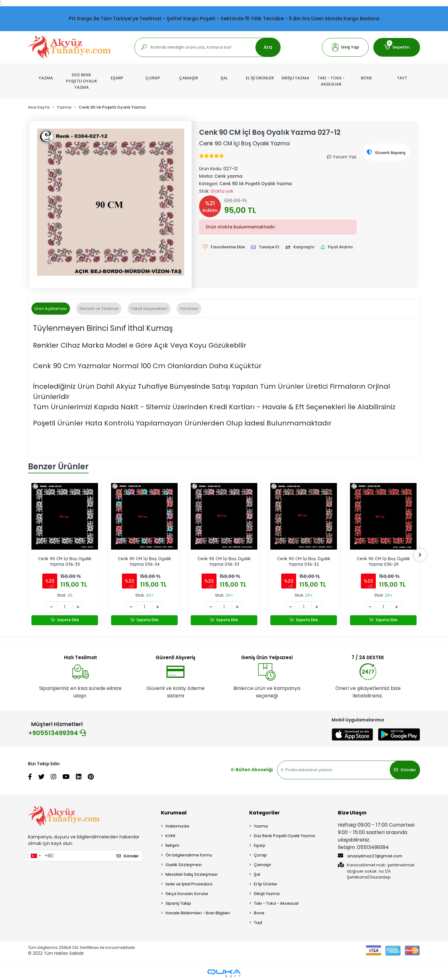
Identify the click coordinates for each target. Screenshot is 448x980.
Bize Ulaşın (352, 813)
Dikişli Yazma (267, 894)
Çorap (260, 855)
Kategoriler (264, 813)
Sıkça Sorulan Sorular (187, 894)
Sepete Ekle (65, 620)
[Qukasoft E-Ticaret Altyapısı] (224, 973)
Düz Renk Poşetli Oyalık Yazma (284, 836)
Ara (268, 47)
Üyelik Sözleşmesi (184, 865)
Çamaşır (263, 865)
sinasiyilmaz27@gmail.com (370, 856)
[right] (420, 555)
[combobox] (35, 856)
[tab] (51, 309)
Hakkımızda (177, 826)
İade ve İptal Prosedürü (189, 884)
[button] (345, 47)
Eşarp (260, 845)
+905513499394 (57, 733)
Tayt (258, 923)
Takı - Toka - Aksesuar (276, 903)
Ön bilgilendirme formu (189, 855)
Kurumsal (174, 813)
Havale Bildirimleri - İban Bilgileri (198, 913)
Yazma (261, 826)
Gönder (405, 770)
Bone (259, 913)
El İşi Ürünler (266, 884)
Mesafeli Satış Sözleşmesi (191, 874)
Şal (257, 874)
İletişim (173, 845)
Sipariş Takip (178, 903)
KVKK (171, 836)
